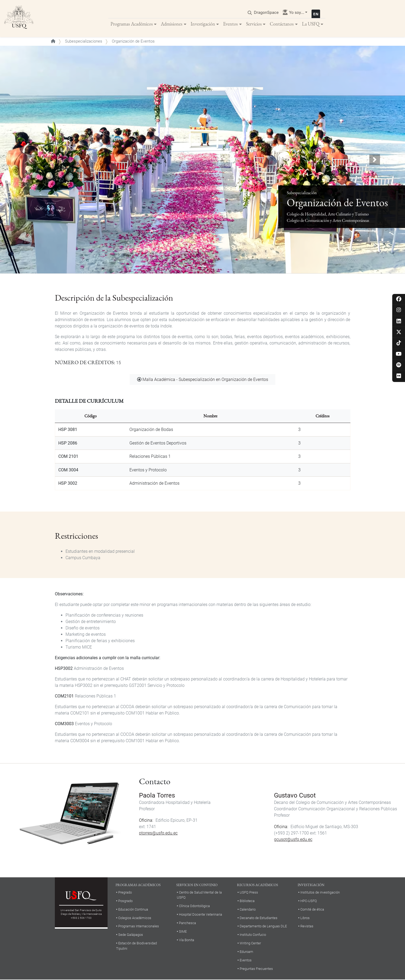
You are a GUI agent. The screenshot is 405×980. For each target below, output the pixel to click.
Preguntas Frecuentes (256, 969)
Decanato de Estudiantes (259, 918)
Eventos (230, 24)
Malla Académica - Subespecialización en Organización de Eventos (205, 380)
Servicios (254, 24)
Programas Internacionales (139, 927)
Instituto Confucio (253, 935)
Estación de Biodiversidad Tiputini (136, 946)
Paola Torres (157, 796)
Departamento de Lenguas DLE (263, 927)
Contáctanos (282, 24)
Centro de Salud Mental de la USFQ (199, 895)
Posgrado (125, 901)
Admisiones (172, 24)
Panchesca (187, 923)
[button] (30, 160)
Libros (305, 918)
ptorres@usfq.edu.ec (158, 833)
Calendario (248, 910)
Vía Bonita (187, 940)
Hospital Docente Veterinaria (201, 915)
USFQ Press (249, 893)
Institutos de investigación (320, 893)
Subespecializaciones (84, 41)
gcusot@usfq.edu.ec (293, 840)
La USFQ (311, 24)
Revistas (307, 927)
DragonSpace (266, 12)
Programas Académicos (132, 24)
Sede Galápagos (131, 935)
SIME (183, 932)
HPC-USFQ (309, 901)
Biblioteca (247, 901)
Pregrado (125, 893)
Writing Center (250, 944)
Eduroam (246, 952)
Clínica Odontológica (194, 906)
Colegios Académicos (135, 918)
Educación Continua (133, 910)
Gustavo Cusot (295, 796)
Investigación (203, 24)
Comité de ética (312, 910)
